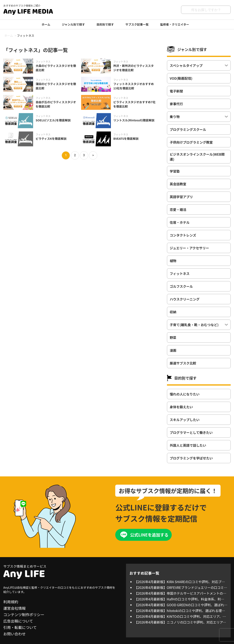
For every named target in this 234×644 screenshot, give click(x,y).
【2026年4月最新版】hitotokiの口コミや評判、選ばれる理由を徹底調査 (180, 611)
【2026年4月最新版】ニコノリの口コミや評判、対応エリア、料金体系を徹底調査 (180, 622)
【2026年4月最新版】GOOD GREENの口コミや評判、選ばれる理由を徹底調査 (181, 605)
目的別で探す (105, 24)
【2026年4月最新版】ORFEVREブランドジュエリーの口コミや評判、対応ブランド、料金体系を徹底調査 (181, 587)
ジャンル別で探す (73, 24)
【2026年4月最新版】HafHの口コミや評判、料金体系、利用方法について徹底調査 (179, 599)
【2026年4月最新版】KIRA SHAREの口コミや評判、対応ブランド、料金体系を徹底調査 (179, 582)
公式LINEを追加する (149, 535)
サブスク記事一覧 (137, 24)
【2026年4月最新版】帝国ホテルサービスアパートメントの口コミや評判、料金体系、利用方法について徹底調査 (180, 593)
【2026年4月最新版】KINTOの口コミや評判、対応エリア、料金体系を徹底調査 (180, 616)
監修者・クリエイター (175, 24)
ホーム (46, 24)
